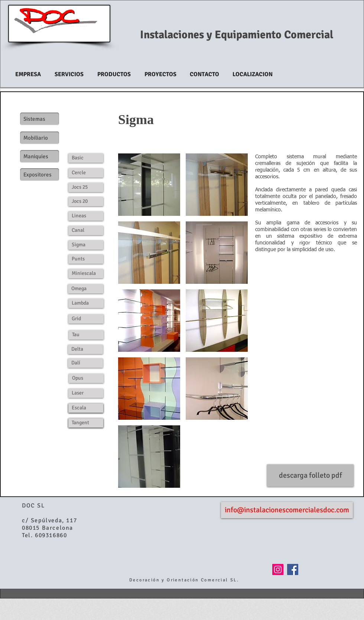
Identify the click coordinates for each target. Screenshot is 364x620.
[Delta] (85, 349)
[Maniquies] (40, 156)
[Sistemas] (40, 119)
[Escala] (86, 408)
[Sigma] (86, 245)
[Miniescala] (86, 274)
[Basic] (86, 158)
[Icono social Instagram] (278, 569)
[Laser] (86, 393)
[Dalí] (85, 363)
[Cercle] (86, 173)
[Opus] (86, 378)
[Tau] (86, 335)
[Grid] (86, 319)
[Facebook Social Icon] (293, 569)
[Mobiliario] (40, 138)
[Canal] (86, 231)
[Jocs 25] (86, 187)
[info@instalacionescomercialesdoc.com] (287, 510)
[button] (149, 185)
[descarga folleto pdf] (310, 475)
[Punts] (86, 259)
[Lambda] (86, 303)
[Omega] (86, 289)
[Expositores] (40, 175)
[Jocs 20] (86, 202)
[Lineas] (86, 216)
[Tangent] (86, 423)
